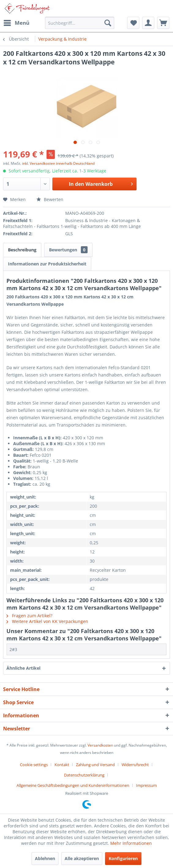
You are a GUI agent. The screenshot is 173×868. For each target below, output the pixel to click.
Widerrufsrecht (135, 765)
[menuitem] (16, 23)
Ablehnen (45, 858)
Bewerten (50, 199)
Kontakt (62, 765)
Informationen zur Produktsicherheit (47, 264)
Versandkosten (100, 745)
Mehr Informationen (131, 843)
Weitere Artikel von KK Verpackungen (47, 621)
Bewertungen (68, 250)
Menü (17, 22)
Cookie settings (34, 765)
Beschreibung (22, 250)
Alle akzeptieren (82, 858)
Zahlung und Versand (95, 765)
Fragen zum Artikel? (29, 616)
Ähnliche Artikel (23, 668)
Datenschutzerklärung (84, 775)
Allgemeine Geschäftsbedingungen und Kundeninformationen (73, 785)
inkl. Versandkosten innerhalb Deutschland (58, 163)
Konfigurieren (123, 858)
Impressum (146, 785)
